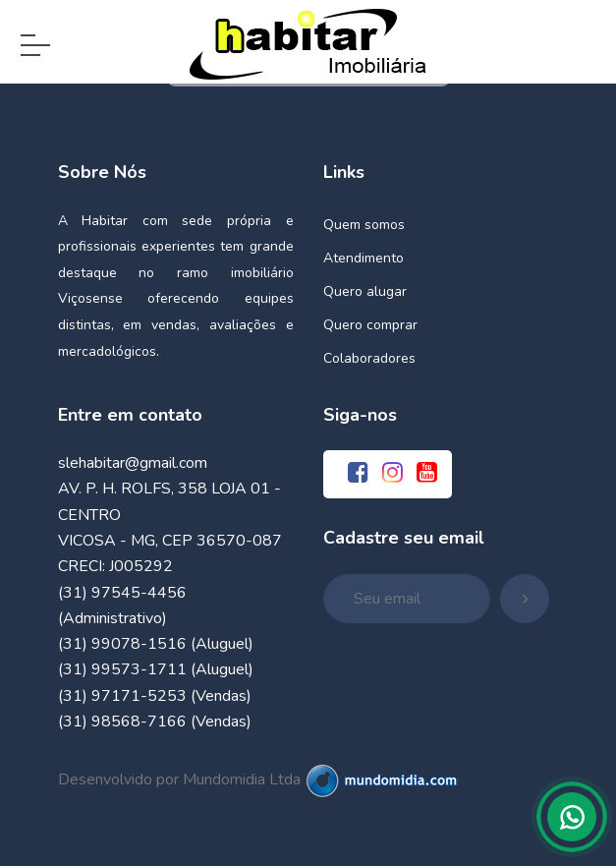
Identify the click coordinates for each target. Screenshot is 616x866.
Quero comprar (370, 325)
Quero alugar (365, 291)
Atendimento (364, 258)
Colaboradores (369, 358)
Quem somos (364, 225)
